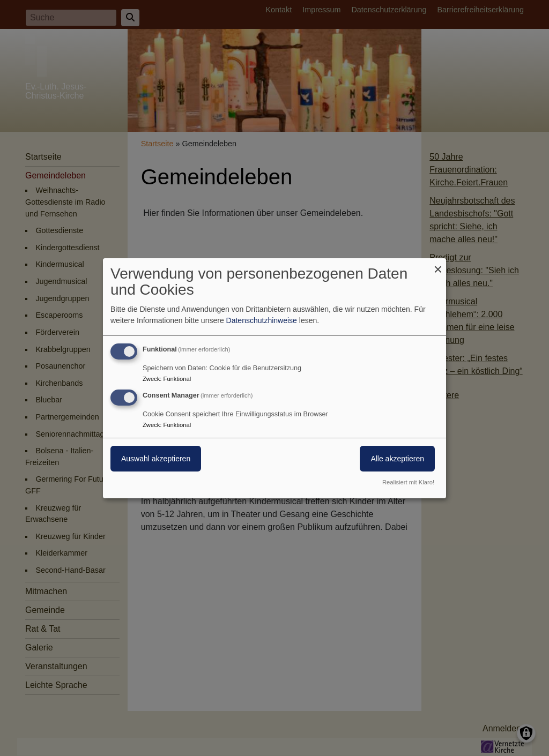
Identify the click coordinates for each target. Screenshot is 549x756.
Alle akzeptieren (397, 459)
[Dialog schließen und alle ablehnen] (438, 264)
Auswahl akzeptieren (156, 459)
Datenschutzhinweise (262, 320)
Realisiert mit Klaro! (408, 482)
